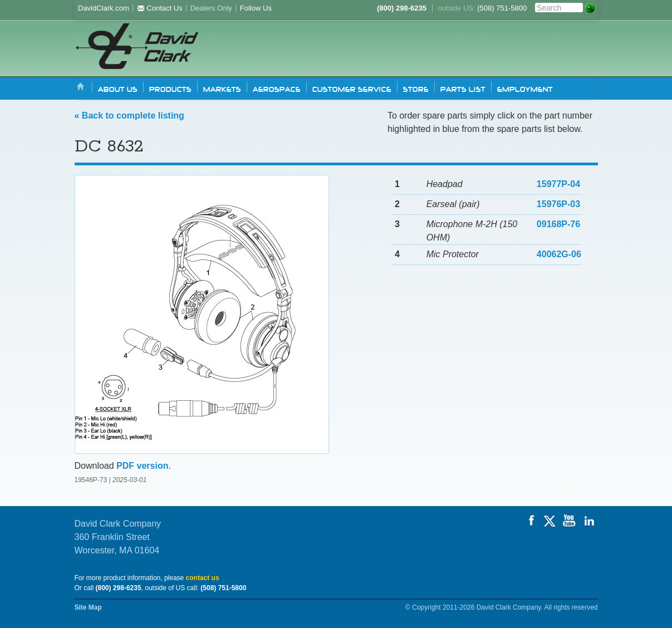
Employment (525, 89)
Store (416, 89)
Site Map (88, 607)
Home (81, 87)
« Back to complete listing (129, 116)
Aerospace (277, 89)
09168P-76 (558, 224)
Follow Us (256, 8)
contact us (203, 578)
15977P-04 (558, 184)
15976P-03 (558, 204)
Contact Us (160, 8)
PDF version (142, 466)
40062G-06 (559, 254)
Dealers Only (211, 8)
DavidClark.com (104, 8)
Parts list (463, 89)
